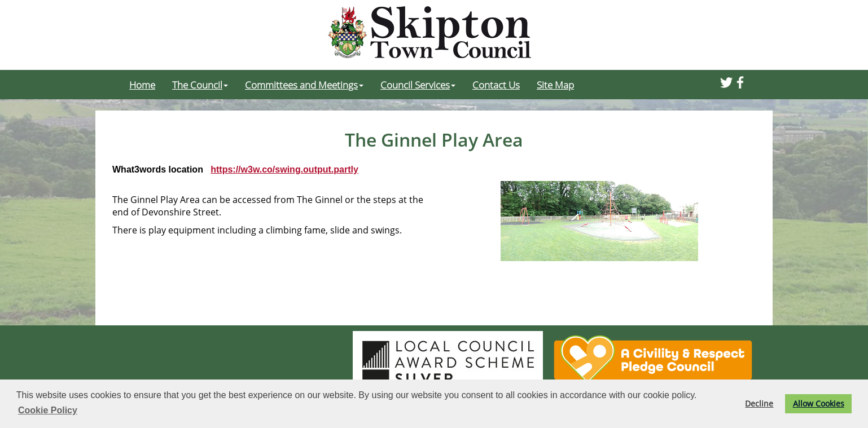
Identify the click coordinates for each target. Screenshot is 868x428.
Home (142, 85)
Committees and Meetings (304, 85)
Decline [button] (759, 403)
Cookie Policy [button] (48, 410)
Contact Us (496, 85)
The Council (200, 85)
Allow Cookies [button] (819, 403)
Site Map (555, 85)
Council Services (418, 85)
